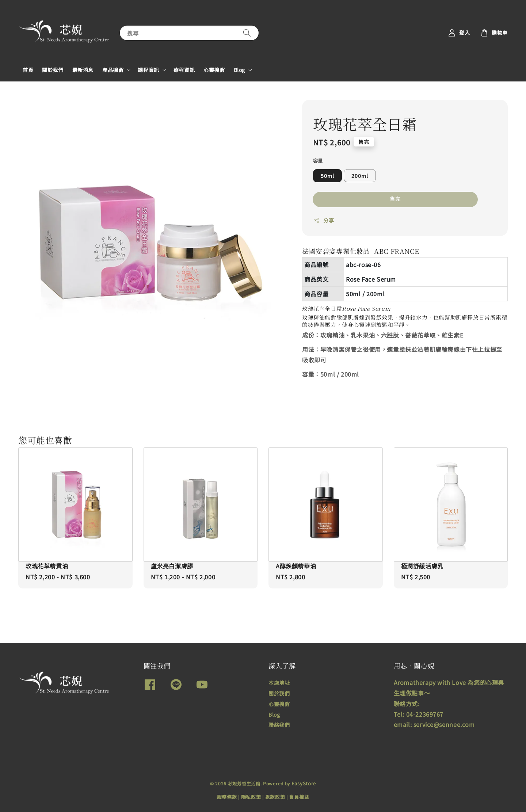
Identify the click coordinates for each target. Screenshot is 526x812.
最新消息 (83, 70)
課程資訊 (148, 70)
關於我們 (53, 70)
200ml (360, 176)
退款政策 (275, 797)
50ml (327, 176)
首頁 (28, 70)
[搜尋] (247, 33)
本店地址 (279, 683)
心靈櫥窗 (214, 70)
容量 (318, 161)
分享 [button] (323, 220)
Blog (239, 70)
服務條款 (227, 797)
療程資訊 (184, 70)
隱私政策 (251, 797)
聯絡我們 (279, 725)
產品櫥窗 (113, 70)
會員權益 (299, 797)
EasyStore (304, 783)
